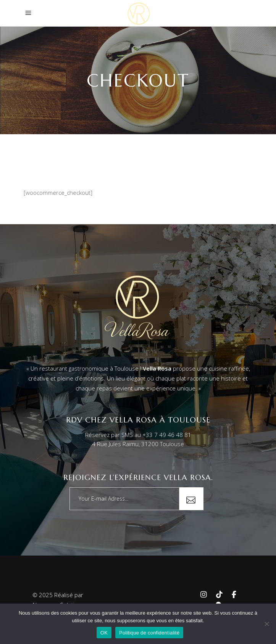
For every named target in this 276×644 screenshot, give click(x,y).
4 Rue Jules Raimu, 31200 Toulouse (138, 444)
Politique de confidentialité (149, 633)
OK (104, 633)
